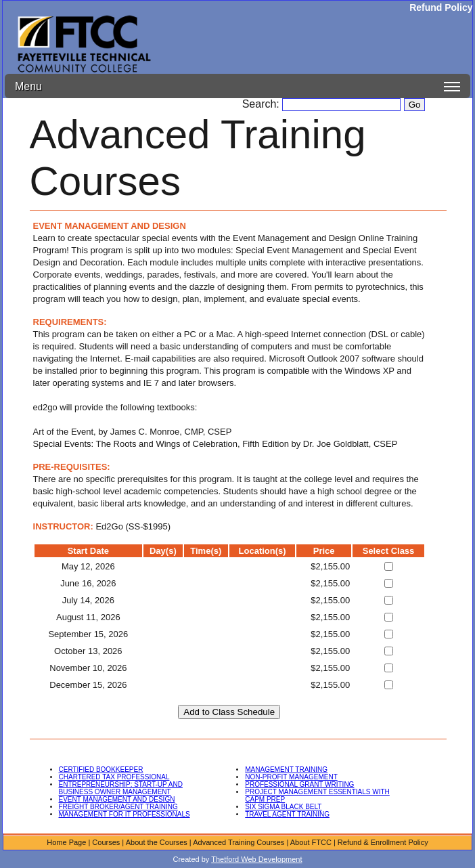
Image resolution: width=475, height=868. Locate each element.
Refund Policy (441, 7)
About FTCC (311, 842)
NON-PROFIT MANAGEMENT (291, 777)
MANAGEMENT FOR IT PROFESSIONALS (125, 814)
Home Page (66, 842)
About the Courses (157, 842)
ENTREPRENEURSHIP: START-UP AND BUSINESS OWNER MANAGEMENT (121, 788)
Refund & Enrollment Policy (383, 842)
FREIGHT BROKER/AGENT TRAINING (118, 807)
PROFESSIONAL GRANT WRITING (299, 784)
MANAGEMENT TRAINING (286, 769)
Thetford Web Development (256, 859)
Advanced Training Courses (239, 842)
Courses (106, 842)
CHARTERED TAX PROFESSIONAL (114, 777)
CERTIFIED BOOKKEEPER (101, 769)
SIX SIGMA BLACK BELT (283, 807)
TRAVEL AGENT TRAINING (287, 814)
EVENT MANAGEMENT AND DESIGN (117, 799)
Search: (263, 104)
